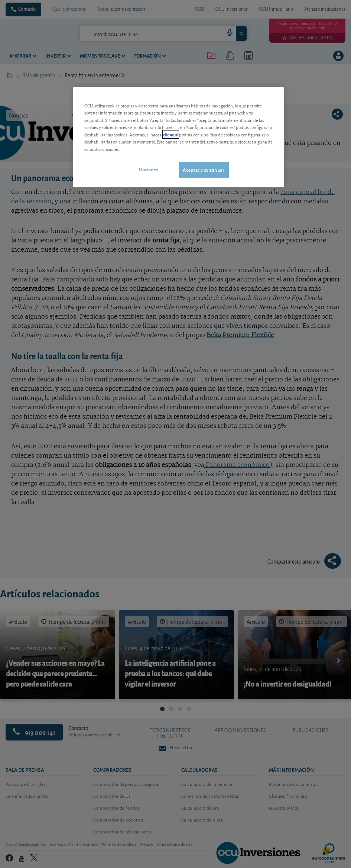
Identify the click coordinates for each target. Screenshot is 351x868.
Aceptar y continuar (203, 170)
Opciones (149, 169)
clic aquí (171, 134)
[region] (178, 137)
